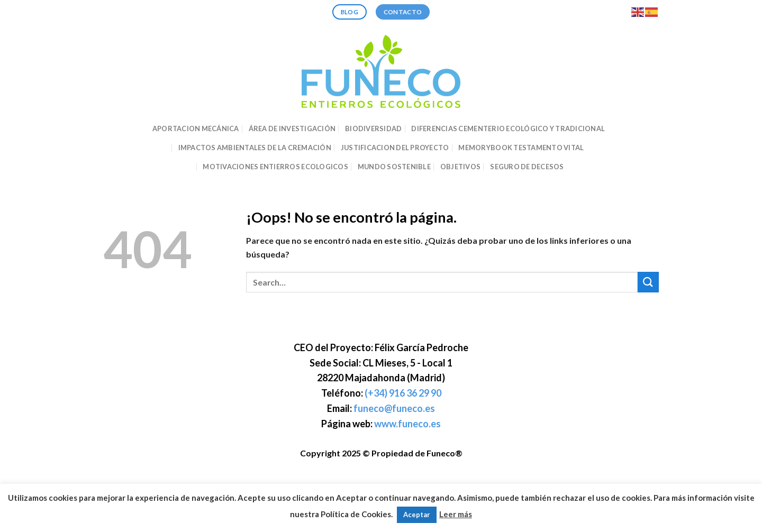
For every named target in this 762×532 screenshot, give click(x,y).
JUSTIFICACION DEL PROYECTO (395, 148)
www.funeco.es (407, 424)
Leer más (456, 514)
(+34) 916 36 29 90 (403, 393)
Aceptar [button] (417, 515)
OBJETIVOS (460, 167)
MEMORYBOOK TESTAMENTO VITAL (521, 148)
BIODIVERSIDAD (373, 129)
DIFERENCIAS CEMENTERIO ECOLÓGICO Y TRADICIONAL (508, 129)
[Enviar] (648, 282)
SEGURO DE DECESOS (527, 167)
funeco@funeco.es (394, 408)
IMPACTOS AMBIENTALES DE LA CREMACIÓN (255, 148)
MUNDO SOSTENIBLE (394, 167)
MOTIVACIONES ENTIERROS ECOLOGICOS (275, 167)
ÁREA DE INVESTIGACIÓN (292, 129)
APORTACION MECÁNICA (196, 129)
